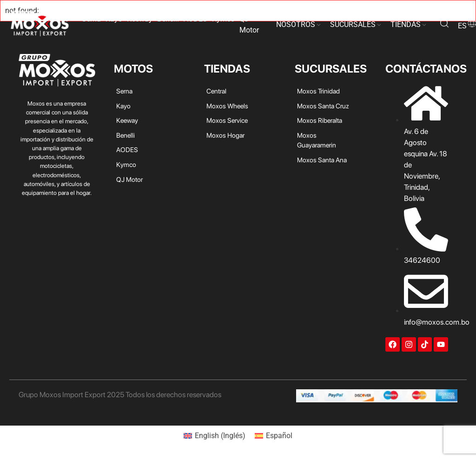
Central (216, 91)
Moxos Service (227, 120)
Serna (91, 19)
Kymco (223, 19)
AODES (195, 19)
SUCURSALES (353, 24)
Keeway (140, 19)
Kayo (114, 19)
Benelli (168, 19)
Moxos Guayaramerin (317, 140)
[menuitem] (215, 436)
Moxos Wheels (227, 106)
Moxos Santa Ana (322, 160)
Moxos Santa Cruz (323, 106)
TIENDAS (406, 24)
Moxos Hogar (225, 135)
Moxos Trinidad (318, 91)
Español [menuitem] (279, 436)
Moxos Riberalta (320, 120)
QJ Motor (249, 24)
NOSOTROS (296, 24)
